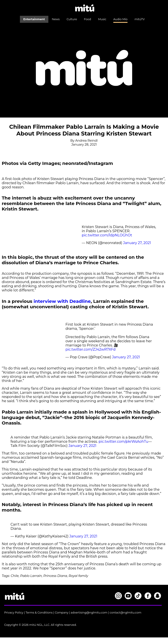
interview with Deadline (62, 301)
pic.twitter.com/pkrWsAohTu (123, 442)
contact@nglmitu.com (125, 613)
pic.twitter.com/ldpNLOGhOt (107, 235)
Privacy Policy (14, 613)
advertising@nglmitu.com (89, 613)
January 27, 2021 (137, 243)
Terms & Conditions (39, 613)
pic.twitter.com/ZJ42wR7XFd (90, 349)
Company (62, 613)
